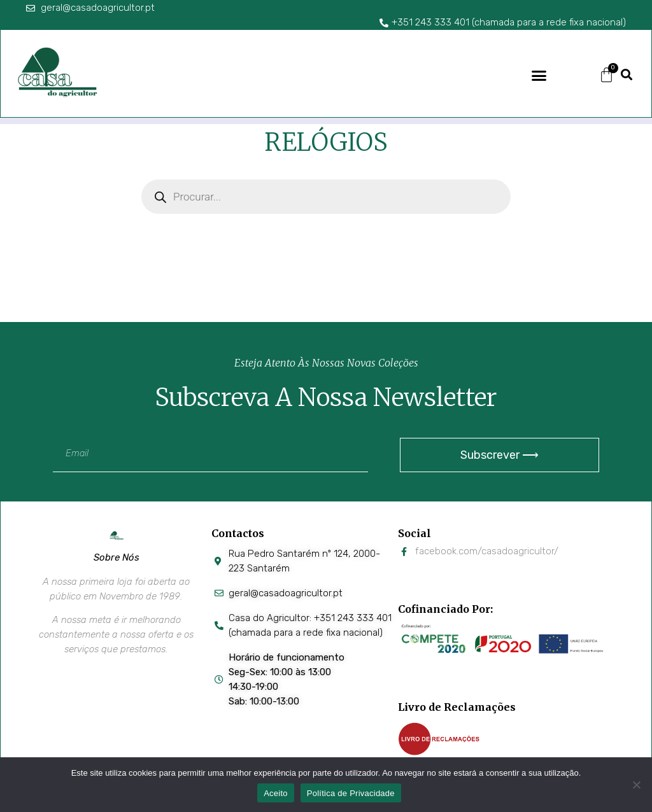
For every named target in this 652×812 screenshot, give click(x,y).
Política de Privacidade (351, 793)
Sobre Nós (117, 557)
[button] (539, 75)
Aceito (276, 793)
